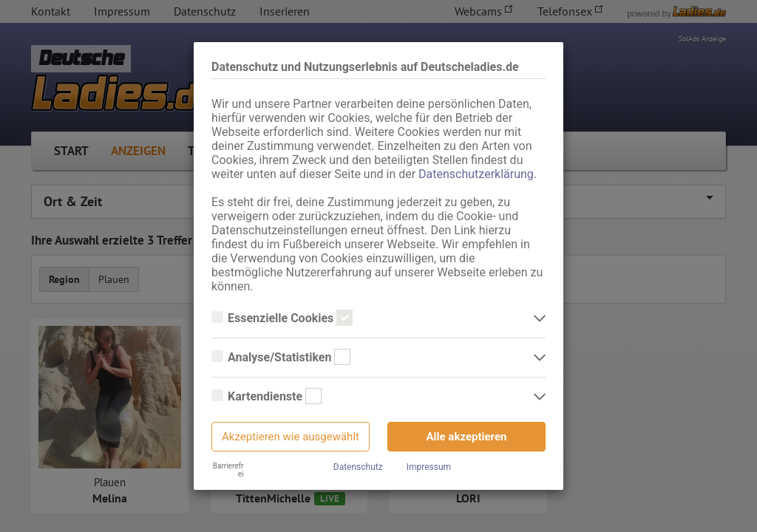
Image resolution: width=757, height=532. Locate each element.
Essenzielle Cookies (282, 318)
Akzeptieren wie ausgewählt (291, 437)
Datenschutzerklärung (476, 174)
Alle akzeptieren (467, 437)
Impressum (429, 467)
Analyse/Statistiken (281, 358)
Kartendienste (267, 397)
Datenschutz (358, 467)
